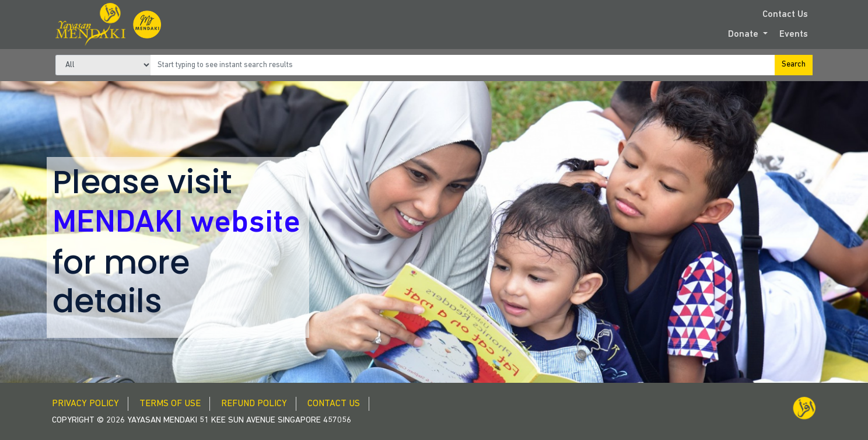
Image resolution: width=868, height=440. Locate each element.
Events (794, 34)
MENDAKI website (176, 224)
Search (794, 64)
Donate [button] (744, 34)
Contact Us (785, 15)
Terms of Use (170, 404)
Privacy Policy (85, 404)
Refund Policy (254, 404)
